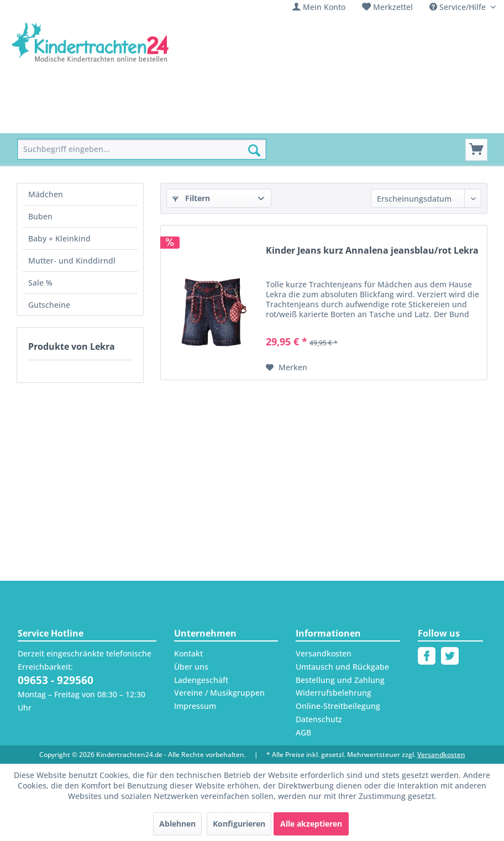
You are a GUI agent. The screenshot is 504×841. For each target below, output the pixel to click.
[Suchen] (254, 150)
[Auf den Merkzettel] (287, 367)
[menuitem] (319, 7)
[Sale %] (375, 121)
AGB (303, 732)
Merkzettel (393, 7)
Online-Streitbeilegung (338, 706)
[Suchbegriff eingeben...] (142, 149)
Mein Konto (324, 7)
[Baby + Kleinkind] (203, 121)
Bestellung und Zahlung (340, 680)
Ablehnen (177, 824)
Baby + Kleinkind (59, 238)
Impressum (195, 706)
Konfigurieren (239, 824)
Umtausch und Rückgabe (342, 667)
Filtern (191, 198)
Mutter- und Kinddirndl (72, 261)
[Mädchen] (95, 121)
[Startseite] (42, 121)
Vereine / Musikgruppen (219, 693)
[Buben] (142, 121)
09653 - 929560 (56, 680)
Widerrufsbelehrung (334, 693)
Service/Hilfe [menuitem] (459, 7)
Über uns (191, 667)
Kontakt (188, 653)
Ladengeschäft (201, 680)
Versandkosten (324, 653)
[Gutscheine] (426, 121)
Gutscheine (49, 305)
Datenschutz (319, 719)
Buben (40, 216)
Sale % (40, 283)
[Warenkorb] (476, 150)
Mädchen (46, 194)
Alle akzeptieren (311, 824)
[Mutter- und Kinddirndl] (300, 121)
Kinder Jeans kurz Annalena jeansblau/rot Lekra (372, 251)
